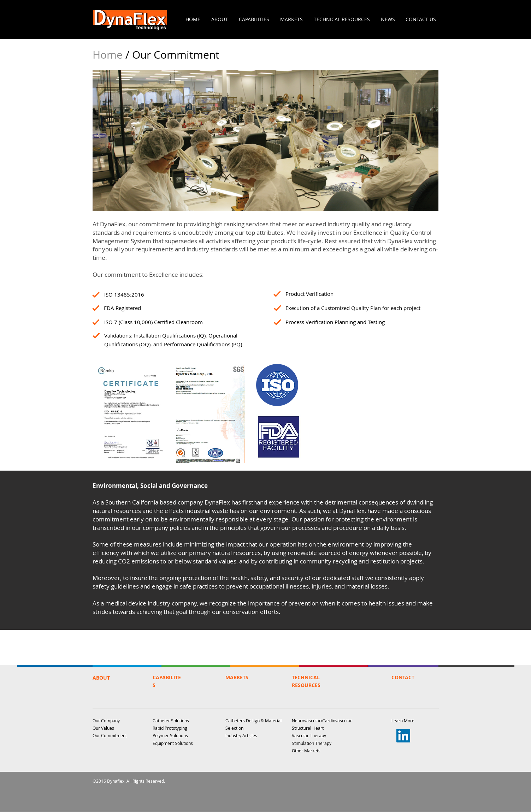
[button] (220, 19)
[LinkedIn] (403, 736)
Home (109, 55)
